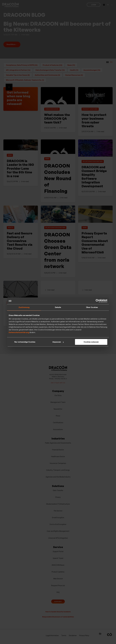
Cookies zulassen (91, 342)
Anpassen (58, 342)
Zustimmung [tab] (24, 307)
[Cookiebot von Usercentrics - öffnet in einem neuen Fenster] (97, 301)
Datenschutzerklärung (19, 332)
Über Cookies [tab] (92, 307)
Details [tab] (58, 307)
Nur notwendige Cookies (25, 342)
